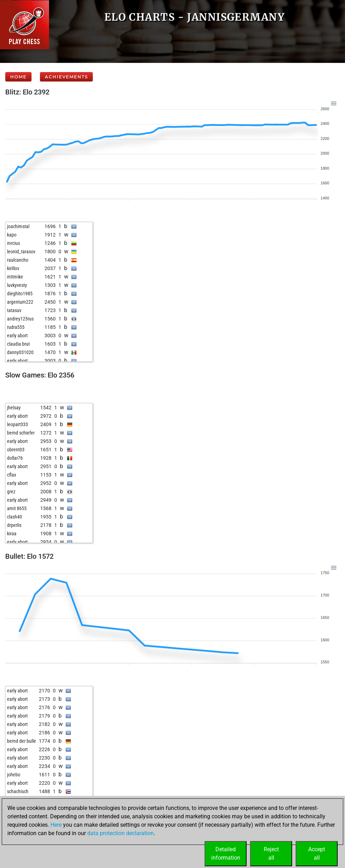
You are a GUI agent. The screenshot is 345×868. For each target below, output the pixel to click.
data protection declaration (120, 833)
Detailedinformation (226, 853)
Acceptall (317, 853)
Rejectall (271, 853)
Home (18, 77)
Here (56, 825)
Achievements (66, 77)
